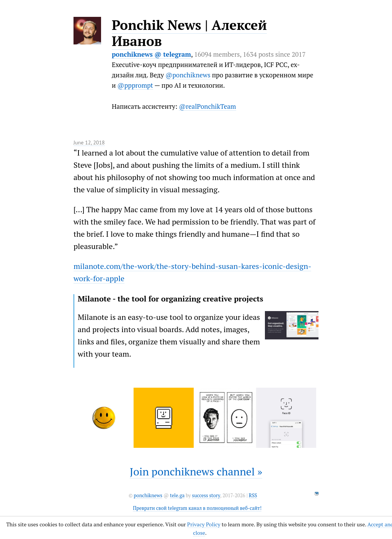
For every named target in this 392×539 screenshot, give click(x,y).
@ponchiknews (188, 75)
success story (206, 496)
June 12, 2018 (89, 143)
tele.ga (177, 496)
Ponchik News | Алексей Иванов (189, 33)
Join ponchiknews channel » (196, 471)
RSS (253, 496)
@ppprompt (135, 85)
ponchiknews (148, 496)
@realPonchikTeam (207, 106)
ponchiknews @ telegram (151, 54)
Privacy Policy (204, 524)
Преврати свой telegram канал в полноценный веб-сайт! (197, 508)
